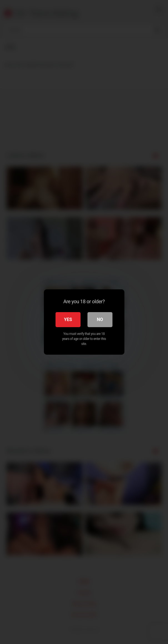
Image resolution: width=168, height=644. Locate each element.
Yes (68, 319)
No (100, 319)
